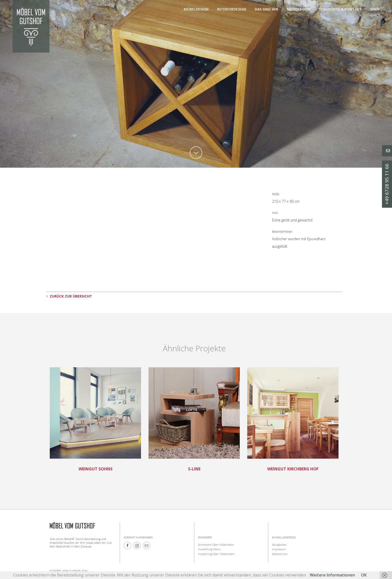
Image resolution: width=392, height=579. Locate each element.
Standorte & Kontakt (340, 9)
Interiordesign (232, 9)
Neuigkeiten (298, 9)
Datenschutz (280, 554)
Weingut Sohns (95, 469)
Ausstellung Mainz (209, 549)
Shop (375, 9)
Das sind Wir (266, 9)
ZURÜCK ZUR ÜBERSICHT (69, 296)
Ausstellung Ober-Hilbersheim (216, 554)
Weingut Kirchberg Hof (293, 469)
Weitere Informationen (332, 575)
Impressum (279, 549)
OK (364, 575)
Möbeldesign (196, 9)
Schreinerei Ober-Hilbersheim (216, 545)
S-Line (194, 469)
